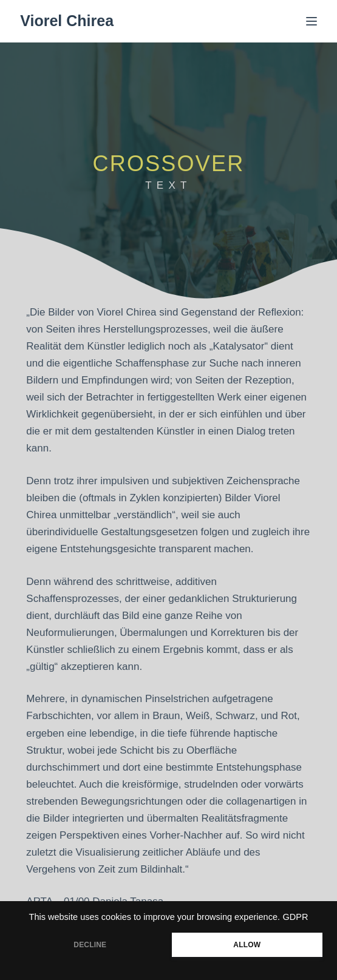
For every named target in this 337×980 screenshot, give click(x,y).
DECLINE (90, 945)
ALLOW (247, 945)
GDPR (296, 917)
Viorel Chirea (67, 21)
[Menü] (311, 21)
